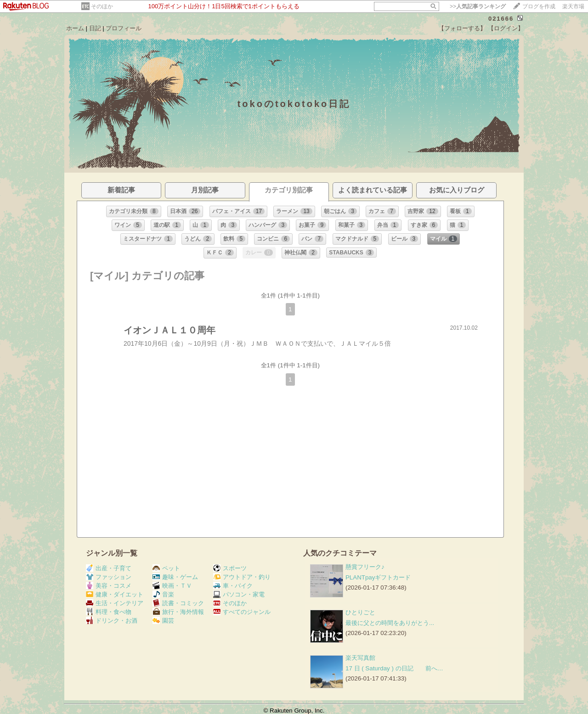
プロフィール (124, 28)
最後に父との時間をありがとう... (390, 623)
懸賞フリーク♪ (365, 567)
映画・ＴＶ (172, 586)
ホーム (75, 28)
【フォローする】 (462, 28)
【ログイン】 (506, 28)
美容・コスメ (109, 586)
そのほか (102, 6)
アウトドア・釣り (242, 577)
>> (478, 6)
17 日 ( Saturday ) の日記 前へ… (394, 668)
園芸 (163, 621)
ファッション (109, 577)
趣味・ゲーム (175, 577)
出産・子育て (109, 568)
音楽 (163, 594)
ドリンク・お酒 (112, 621)
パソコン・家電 (239, 594)
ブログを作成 (539, 6)
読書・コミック (178, 603)
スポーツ (230, 568)
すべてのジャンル (242, 612)
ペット (166, 568)
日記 (95, 28)
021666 (501, 19)
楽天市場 (573, 6)
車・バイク (233, 586)
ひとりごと (360, 612)
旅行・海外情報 (178, 612)
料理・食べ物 (109, 612)
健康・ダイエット (115, 594)
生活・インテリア (115, 603)
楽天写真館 (360, 658)
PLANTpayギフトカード (378, 577)
